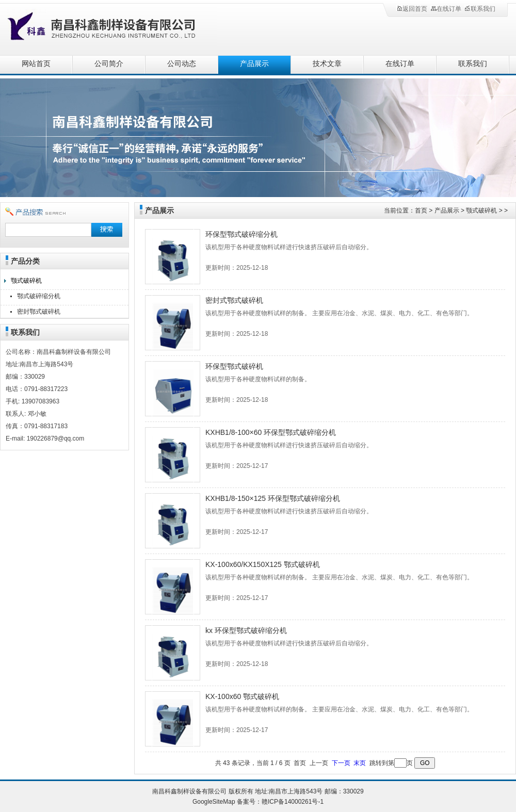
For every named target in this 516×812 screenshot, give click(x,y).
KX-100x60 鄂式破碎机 (242, 696)
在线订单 (446, 9)
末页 (360, 763)
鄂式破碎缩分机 (39, 296)
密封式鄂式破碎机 (234, 300)
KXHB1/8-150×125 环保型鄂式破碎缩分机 (273, 498)
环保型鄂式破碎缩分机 (241, 234)
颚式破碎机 (26, 281)
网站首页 (36, 64)
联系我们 (480, 9)
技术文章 (327, 64)
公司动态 (182, 64)
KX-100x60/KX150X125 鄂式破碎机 (263, 564)
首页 (421, 210)
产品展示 (254, 64)
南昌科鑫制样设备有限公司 (114, 27)
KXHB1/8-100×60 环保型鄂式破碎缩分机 (271, 432)
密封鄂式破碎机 (39, 312)
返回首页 (412, 9)
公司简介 (109, 64)
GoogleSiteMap (214, 802)
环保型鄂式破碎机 (234, 366)
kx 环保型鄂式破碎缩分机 (246, 630)
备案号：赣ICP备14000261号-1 (280, 802)
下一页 (341, 763)
